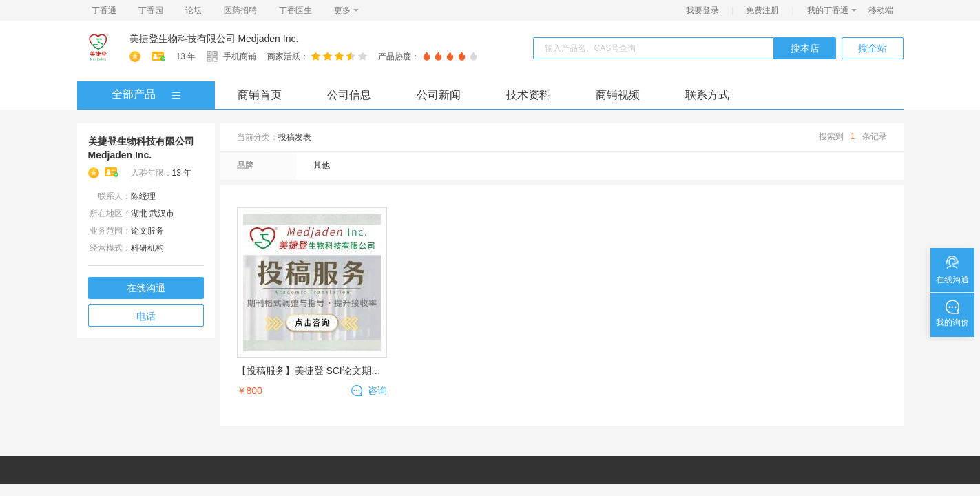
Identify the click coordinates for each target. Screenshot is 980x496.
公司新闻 (439, 95)
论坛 (194, 10)
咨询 (377, 391)
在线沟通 (146, 288)
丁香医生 (295, 10)
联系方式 (707, 95)
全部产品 (134, 94)
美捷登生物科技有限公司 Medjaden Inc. (214, 39)
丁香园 (151, 10)
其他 (322, 165)
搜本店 (805, 48)
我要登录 (702, 10)
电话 (146, 316)
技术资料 (528, 95)
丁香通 (104, 10)
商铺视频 (618, 95)
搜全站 (873, 48)
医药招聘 (240, 10)
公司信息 (349, 95)
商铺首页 (260, 95)
